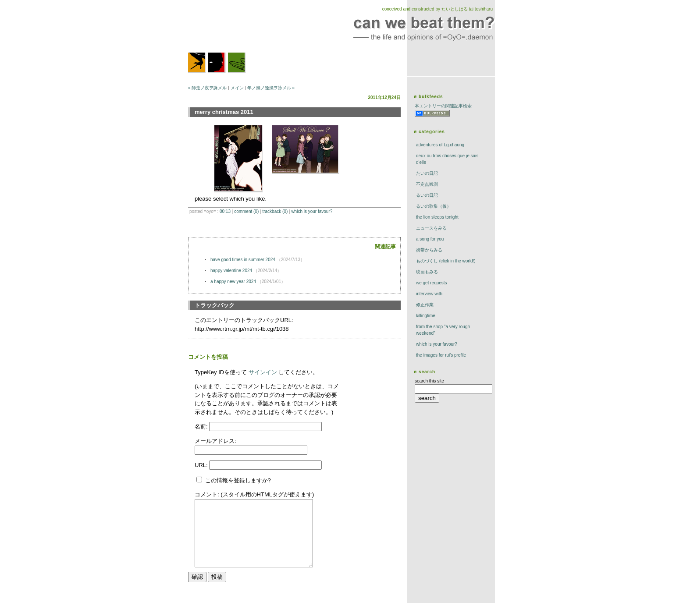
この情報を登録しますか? (234, 480)
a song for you (430, 239)
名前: (202, 427)
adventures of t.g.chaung (440, 145)
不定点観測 (427, 184)
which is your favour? (312, 211)
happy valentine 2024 (231, 271)
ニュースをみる (431, 228)
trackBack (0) (275, 211)
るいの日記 (427, 195)
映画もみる (427, 272)
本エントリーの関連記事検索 (443, 106)
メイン (237, 88)
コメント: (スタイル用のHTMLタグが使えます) (254, 494)
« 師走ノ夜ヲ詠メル (207, 88)
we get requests (432, 283)
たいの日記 (427, 173)
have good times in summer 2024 (243, 260)
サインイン (263, 372)
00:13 (225, 211)
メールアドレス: (215, 441)
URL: (202, 465)
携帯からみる (429, 250)
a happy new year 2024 (233, 281)
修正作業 (425, 305)
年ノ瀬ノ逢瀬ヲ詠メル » (271, 88)
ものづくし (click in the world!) (446, 261)
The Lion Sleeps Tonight (437, 217)
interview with (429, 294)
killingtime (426, 316)
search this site (429, 381)
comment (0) (246, 211)
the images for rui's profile (441, 355)
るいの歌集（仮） (434, 206)
